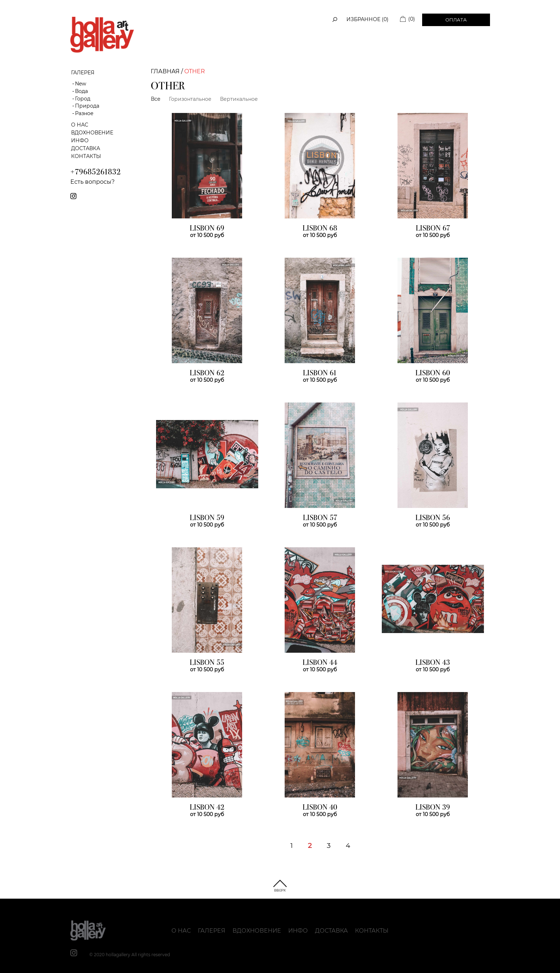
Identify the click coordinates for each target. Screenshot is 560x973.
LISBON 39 (433, 808)
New (81, 84)
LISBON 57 (320, 518)
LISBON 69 (207, 229)
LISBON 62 (207, 374)
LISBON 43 (433, 663)
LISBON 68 (320, 229)
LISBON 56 (433, 518)
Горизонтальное (190, 99)
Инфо (80, 140)
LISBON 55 (207, 663)
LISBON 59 (207, 518)
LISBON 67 (433, 229)
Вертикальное (239, 99)
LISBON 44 (320, 663)
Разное (84, 113)
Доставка (86, 148)
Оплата (456, 20)
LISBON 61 (320, 374)
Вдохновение (92, 133)
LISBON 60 (433, 374)
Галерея (212, 931)
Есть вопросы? (92, 182)
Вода (81, 91)
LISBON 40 (320, 808)
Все (156, 99)
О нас (80, 125)
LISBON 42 (207, 808)
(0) (412, 19)
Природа (87, 106)
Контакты (86, 156)
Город (83, 99)
